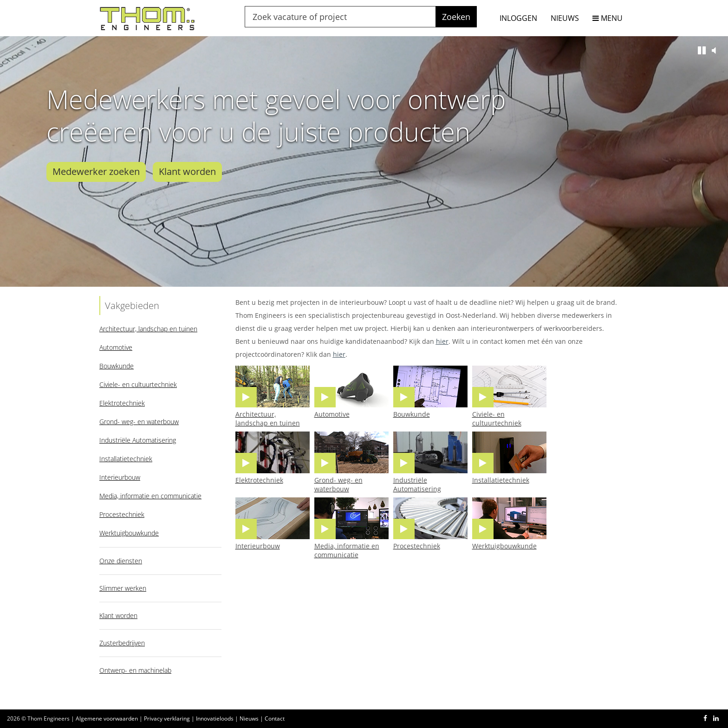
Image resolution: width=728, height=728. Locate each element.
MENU (608, 18)
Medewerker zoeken (96, 171)
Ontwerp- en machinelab (135, 670)
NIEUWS (565, 18)
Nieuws (249, 718)
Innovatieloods (215, 718)
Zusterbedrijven (122, 643)
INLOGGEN (518, 18)
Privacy (167, 718)
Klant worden (187, 171)
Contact (275, 718)
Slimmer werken (123, 588)
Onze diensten (121, 561)
